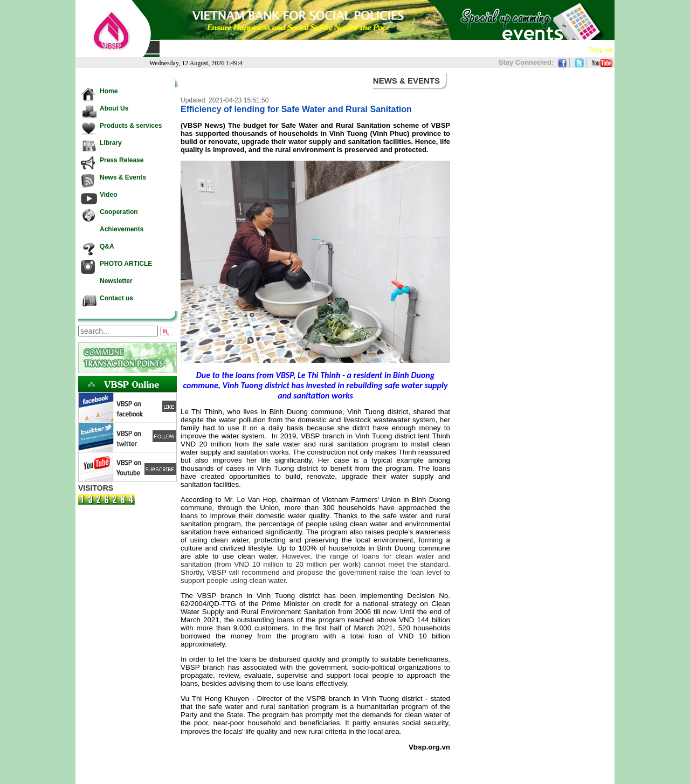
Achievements (485, 49)
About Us (201, 49)
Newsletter (530, 49)
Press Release (313, 49)
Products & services (254, 49)
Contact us (569, 49)
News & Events (364, 49)
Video (403, 49)
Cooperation (437, 49)
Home (172, 49)
